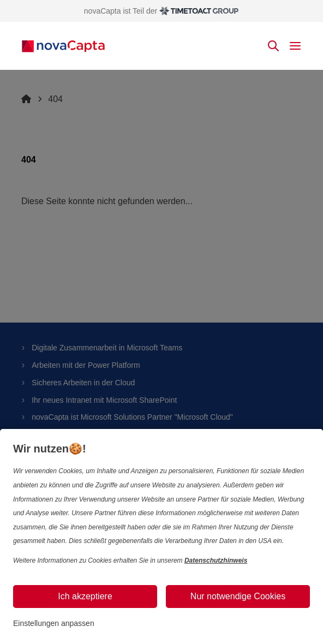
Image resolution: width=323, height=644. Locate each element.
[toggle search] (273, 46)
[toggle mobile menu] (295, 46)
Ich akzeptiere (85, 596)
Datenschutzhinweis (216, 560)
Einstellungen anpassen (54, 623)
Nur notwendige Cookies (238, 596)
